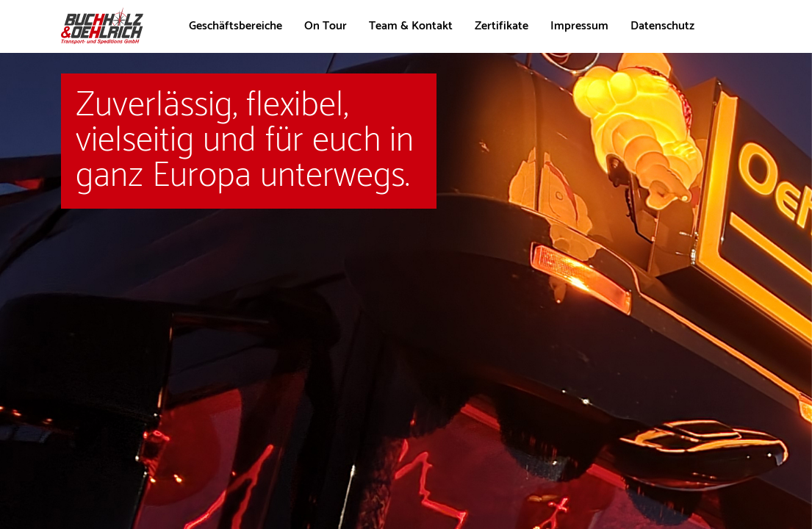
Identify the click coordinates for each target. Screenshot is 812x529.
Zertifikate (502, 26)
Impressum (579, 26)
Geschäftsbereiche (236, 26)
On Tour (326, 26)
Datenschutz (662, 26)
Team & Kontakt (411, 26)
